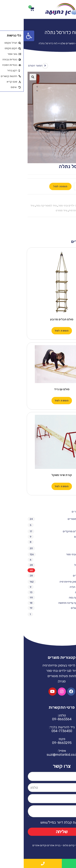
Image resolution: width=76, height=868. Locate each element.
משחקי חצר (60, 560)
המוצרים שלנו (44, 43)
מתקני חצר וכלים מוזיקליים (53, 531)
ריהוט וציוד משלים (57, 608)
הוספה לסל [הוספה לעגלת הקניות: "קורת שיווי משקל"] (38, 486)
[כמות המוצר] (61, 186)
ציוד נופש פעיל (58, 565)
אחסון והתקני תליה (56, 587)
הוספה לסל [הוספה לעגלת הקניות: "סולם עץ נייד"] (38, 401)
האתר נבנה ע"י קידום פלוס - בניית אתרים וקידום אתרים (38, 845)
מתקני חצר (60, 542)
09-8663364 (38, 719)
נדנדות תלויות (59, 592)
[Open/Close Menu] (69, 9)
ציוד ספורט (38, 210)
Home (58, 43)
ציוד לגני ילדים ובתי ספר (47, 205)
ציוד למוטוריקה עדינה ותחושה (50, 603)
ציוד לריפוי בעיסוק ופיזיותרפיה (52, 582)
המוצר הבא (65, 66)
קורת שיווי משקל (38, 475)
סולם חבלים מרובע (38, 319)
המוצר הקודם (12, 66)
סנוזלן (65, 548)
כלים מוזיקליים (58, 537)
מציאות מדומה (60, 525)
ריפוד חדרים (61, 614)
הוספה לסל (37, 186)
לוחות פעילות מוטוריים (56, 519)
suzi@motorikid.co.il (38, 755)
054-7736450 (38, 731)
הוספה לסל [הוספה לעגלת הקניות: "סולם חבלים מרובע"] (38, 331)
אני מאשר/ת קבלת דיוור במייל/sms (41, 822)
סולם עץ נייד (38, 389)
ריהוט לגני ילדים (58, 576)
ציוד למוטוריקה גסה (23, 205)
